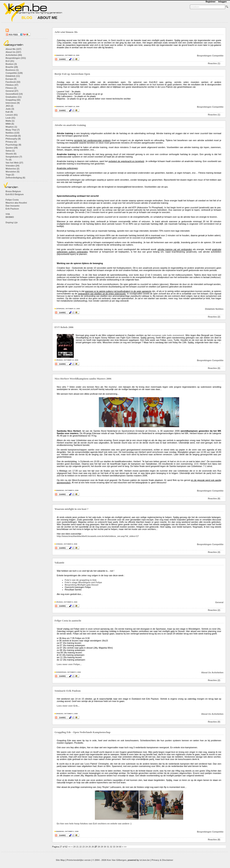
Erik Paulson (12, 209)
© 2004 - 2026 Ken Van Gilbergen (110, 860)
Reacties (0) (214, 368)
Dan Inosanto (13, 206)
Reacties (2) (214, 317)
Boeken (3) (11, 64)
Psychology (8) (13, 145)
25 (90, 847)
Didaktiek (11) (13, 76)
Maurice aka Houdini (16, 203)
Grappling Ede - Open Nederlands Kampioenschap (83, 732)
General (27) (12, 91)
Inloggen (222, 2)
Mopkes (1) (11, 127)
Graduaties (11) (14, 97)
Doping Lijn (12, 222)
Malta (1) (10, 121)
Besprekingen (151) (16, 58)
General (219, 602)
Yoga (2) (10, 175)
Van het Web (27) (14, 163)
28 (99, 847)
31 (108, 847)
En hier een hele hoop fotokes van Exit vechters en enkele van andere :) (94, 824)
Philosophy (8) (13, 139)
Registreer (211, 2)
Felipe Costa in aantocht (68, 621)
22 (81, 847)
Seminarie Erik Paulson (68, 691)
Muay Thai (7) (13, 130)
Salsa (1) (10, 151)
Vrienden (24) (12, 166)
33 (114, 847)
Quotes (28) (12, 148)
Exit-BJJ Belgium (15, 194)
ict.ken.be (145, 860)
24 (87, 847)
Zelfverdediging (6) (15, 178)
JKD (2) (9, 106)
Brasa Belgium (13, 191)
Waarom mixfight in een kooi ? (71, 509)
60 (120, 847)
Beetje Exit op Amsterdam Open (72, 74)
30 (105, 847)
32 (111, 847)
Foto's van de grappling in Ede (81, 580)
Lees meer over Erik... (68, 706)
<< (69, 847)
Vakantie (59, 563)
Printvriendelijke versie (79, 860)
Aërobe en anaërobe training (70, 125)
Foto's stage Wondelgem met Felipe (83, 582)
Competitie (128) (14, 73)
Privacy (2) (11, 142)
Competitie (218, 56)
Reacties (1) (214, 63)
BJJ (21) (10, 61)
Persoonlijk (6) (13, 136)
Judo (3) (10, 109)
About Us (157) (13, 52)
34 (117, 847)
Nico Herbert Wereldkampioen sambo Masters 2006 (83, 379)
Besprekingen (204, 56)
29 (102, 847)
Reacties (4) (214, 552)
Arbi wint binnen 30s (66, 32)
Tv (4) (8, 160)
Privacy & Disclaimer (162, 860)
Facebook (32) (13, 82)
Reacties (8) (214, 498)
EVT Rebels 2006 (64, 327)
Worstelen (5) (12, 172)
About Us (206, 672)
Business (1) (12, 70)
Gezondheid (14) (14, 94)
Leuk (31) (10, 118)
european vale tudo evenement (168, 335)
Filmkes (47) (12, 85)
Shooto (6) (11, 154)
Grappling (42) (13, 100)
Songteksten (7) (14, 157)
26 (93, 847)
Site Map (60, 860)
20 (74, 847)
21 (78, 847)
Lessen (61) (12, 115)
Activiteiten (218, 672)
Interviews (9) (13, 103)
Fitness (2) (11, 88)
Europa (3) (11, 79)
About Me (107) (13, 49)
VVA (8, 214)
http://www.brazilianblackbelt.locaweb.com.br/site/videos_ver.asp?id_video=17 (98, 536)
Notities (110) (12, 133)
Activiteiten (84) (14, 55)
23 (84, 847)
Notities (219, 309)
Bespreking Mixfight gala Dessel (82, 585)
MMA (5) (10, 124)
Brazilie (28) (12, 67)
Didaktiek (210, 309)
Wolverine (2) (12, 169)
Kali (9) (9, 112)
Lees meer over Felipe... (69, 664)
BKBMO (10, 217)
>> (125, 847)
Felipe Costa (12, 200)
